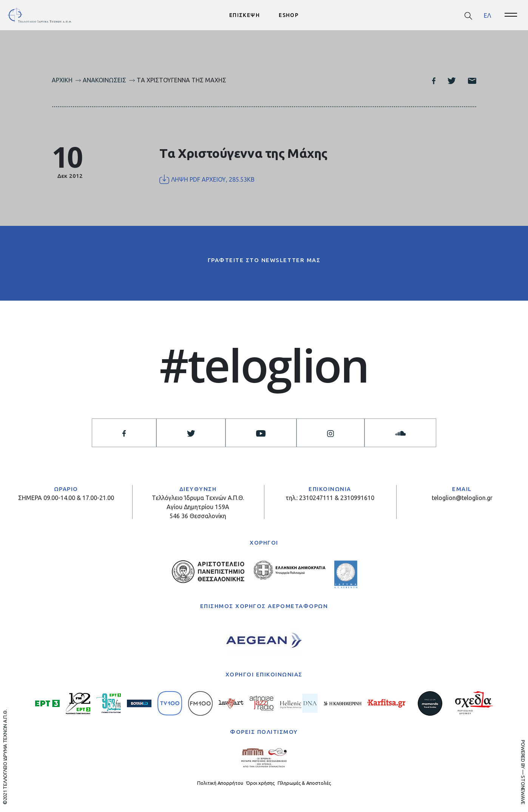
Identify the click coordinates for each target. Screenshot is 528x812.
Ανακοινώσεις (104, 80)
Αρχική (62, 80)
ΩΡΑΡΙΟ (66, 489)
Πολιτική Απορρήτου (220, 783)
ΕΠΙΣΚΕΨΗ (245, 15)
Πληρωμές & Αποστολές (304, 783)
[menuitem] (487, 15)
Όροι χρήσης (260, 783)
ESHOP (289, 15)
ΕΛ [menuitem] (487, 15)
